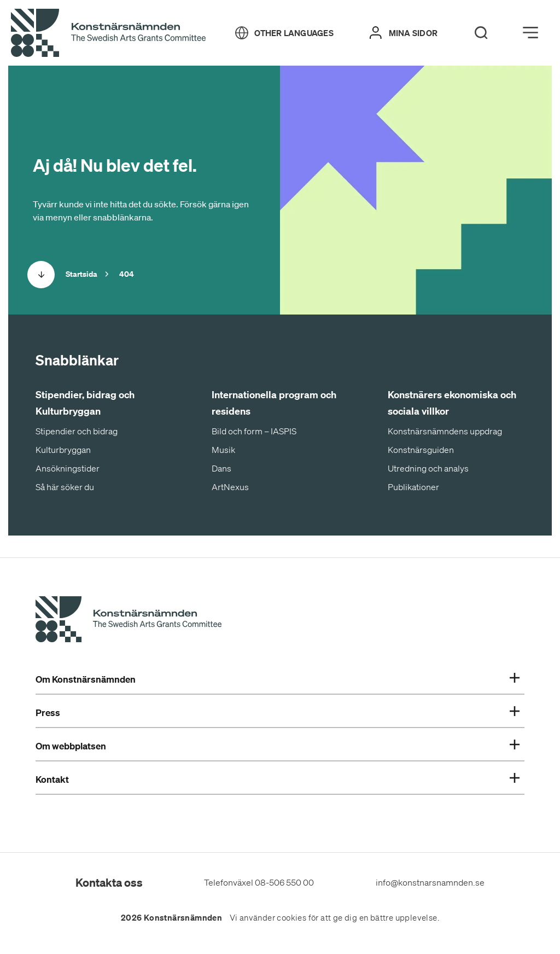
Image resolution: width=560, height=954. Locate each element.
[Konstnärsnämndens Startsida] (129, 621)
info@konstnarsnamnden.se (430, 882)
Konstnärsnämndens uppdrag (445, 431)
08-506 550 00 (284, 882)
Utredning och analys (428, 468)
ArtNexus (230, 487)
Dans (221, 468)
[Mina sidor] (404, 33)
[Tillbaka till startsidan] (108, 33)
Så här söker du (65, 487)
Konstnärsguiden (421, 450)
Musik (223, 450)
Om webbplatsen (278, 746)
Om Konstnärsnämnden (278, 679)
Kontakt (278, 780)
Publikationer (413, 487)
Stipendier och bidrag (77, 431)
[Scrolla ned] (41, 275)
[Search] (481, 33)
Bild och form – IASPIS (254, 431)
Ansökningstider (68, 468)
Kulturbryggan (63, 450)
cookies (291, 918)
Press (278, 713)
